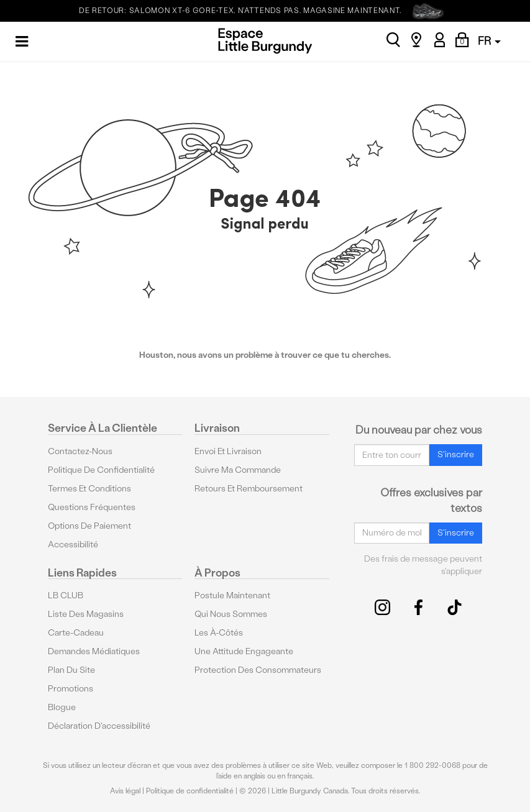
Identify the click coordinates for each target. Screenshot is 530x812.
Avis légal (125, 791)
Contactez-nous (80, 451)
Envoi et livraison (228, 451)
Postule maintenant (232, 595)
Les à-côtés (219, 633)
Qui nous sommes (231, 614)
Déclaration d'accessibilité (99, 726)
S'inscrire (456, 454)
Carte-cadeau (76, 633)
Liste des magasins (86, 614)
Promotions (71, 689)
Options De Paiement (89, 526)
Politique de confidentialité (101, 470)
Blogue (62, 707)
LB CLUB (66, 595)
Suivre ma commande (238, 470)
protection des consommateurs (258, 670)
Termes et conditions (89, 489)
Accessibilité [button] (73, 545)
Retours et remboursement (249, 489)
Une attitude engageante (244, 651)
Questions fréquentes (92, 507)
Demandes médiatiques (94, 651)
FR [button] (489, 41)
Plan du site (71, 670)
